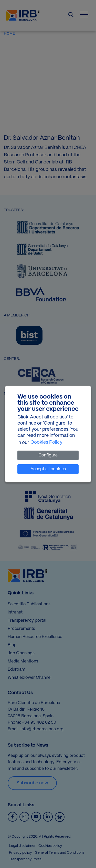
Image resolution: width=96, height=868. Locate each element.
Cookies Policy (46, 442)
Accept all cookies (48, 469)
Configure (48, 455)
